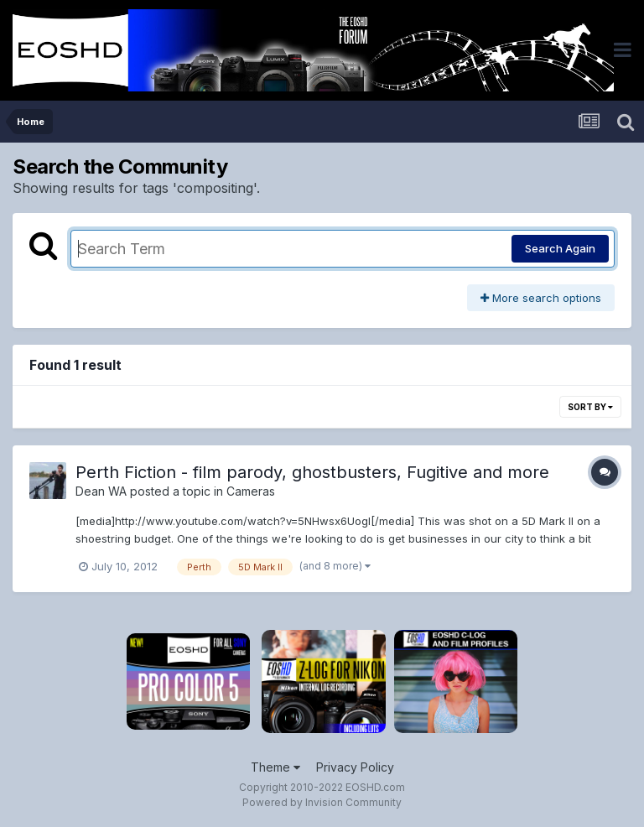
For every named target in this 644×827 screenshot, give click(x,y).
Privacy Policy (355, 767)
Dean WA (101, 491)
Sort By (590, 407)
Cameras (251, 491)
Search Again (560, 248)
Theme (275, 767)
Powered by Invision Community (322, 802)
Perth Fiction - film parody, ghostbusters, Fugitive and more (312, 472)
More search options (541, 298)
